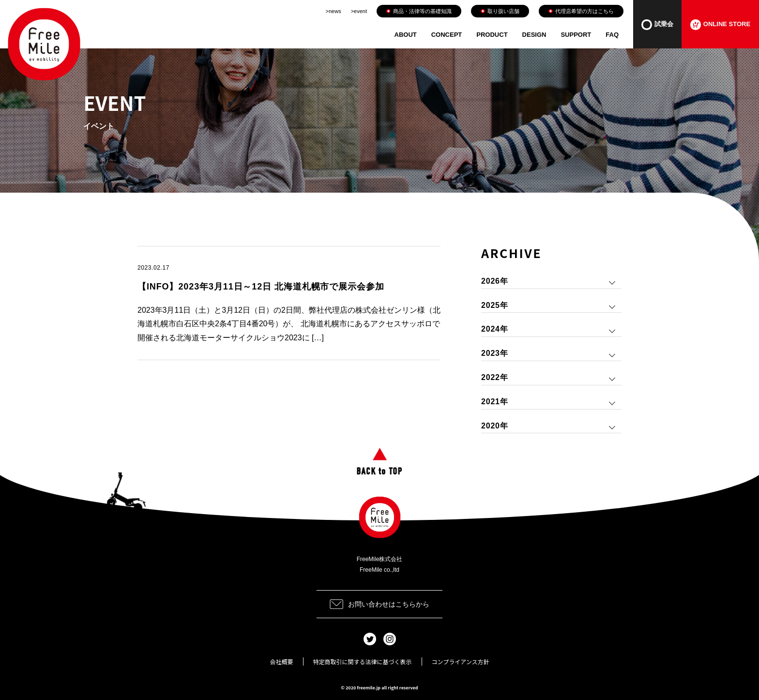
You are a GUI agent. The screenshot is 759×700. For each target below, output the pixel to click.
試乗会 (657, 25)
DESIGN (534, 35)
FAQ (612, 35)
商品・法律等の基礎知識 (419, 11)
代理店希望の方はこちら (581, 11)
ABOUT (406, 35)
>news (334, 11)
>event (359, 11)
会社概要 (282, 662)
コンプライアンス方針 (461, 662)
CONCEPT (447, 35)
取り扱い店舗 (500, 11)
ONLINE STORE (720, 25)
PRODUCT (492, 35)
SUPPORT (576, 35)
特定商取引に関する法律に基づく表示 (363, 662)
